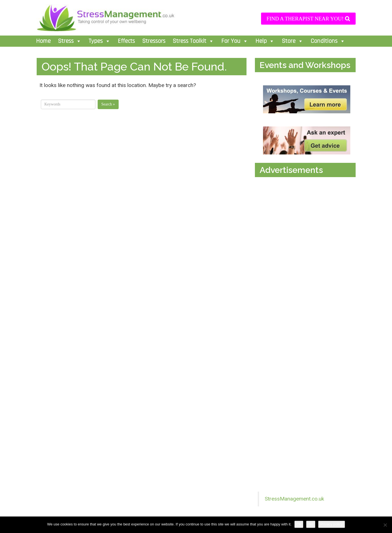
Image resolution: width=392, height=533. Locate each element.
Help (265, 41)
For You (235, 41)
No (311, 524)
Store (293, 41)
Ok (299, 524)
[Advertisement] (307, 237)
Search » (108, 104)
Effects (126, 41)
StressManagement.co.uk (294, 499)
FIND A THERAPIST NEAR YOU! (308, 19)
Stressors (154, 41)
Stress (70, 41)
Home (43, 41)
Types (100, 41)
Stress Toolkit (193, 41)
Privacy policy (331, 524)
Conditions (328, 41)
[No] (385, 525)
